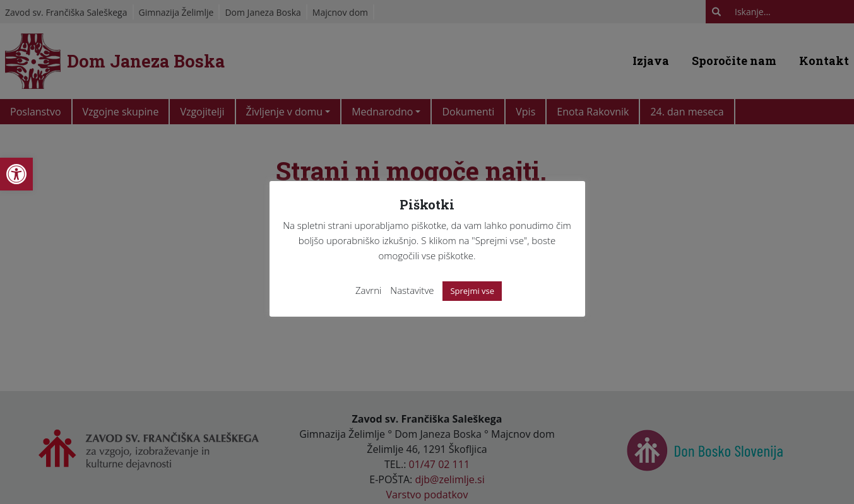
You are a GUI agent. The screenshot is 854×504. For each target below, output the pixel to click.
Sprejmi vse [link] (472, 291)
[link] (16, 174)
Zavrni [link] (369, 290)
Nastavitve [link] (412, 290)
